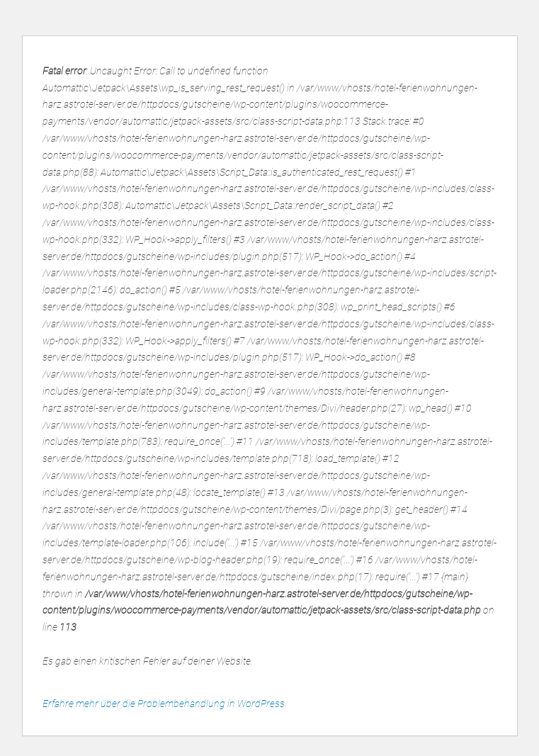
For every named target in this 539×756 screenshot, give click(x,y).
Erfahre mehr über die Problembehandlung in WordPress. (165, 704)
